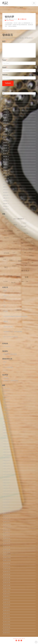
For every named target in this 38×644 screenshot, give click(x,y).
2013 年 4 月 (6, 577)
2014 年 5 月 (6, 541)
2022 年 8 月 (6, 413)
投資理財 (5, 142)
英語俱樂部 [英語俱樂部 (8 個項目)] (6, 281)
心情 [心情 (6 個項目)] (28, 262)
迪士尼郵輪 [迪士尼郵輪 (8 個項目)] (21, 281)
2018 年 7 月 (6, 463)
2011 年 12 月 (6, 619)
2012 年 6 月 (6, 605)
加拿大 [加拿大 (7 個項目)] (30, 252)
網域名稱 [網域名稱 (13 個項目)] (10, 276)
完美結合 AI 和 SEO (8, 326)
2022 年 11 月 (6, 405)
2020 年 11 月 (6, 430)
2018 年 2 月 (6, 469)
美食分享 (5, 190)
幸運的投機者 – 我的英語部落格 (10, 354)
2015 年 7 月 (6, 510)
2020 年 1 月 (6, 455)
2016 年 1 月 (6, 497)
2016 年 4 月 (6, 494)
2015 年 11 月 (6, 502)
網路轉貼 (5, 187)
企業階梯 (5, 115)
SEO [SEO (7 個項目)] (28, 245)
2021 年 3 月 (6, 422)
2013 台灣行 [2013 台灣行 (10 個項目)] (24, 226)
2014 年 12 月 (6, 522)
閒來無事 (5, 204)
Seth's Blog (5, 370)
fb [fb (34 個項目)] (22, 243)
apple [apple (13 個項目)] (18, 230)
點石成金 (6, 311)
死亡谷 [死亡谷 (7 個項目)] (21, 265)
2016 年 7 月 (6, 491)
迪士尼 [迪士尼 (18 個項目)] (13, 283)
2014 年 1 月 (6, 552)
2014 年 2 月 (6, 549)
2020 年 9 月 (6, 435)
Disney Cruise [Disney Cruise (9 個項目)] (17, 237)
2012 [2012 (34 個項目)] (6, 219)
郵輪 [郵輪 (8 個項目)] (27, 281)
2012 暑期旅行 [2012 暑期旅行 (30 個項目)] (19, 219)
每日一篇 (5, 159)
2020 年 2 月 (6, 452)
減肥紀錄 (5, 165)
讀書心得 (5, 198)
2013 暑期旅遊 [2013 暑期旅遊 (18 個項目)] (8, 231)
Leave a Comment (9, 20)
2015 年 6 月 (6, 513)
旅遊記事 (5, 148)
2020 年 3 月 (6, 449)
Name (5, 60)
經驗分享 (5, 184)
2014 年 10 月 (6, 527)
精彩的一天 (6, 296)
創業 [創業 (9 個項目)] (25, 253)
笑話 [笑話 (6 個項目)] (4, 275)
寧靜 (5, 306)
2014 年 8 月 (6, 533)
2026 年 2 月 (6, 388)
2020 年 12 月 (6, 427)
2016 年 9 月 (6, 485)
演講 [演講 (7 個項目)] (26, 265)
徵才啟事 (5, 137)
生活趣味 (24, 19)
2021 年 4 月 (6, 419)
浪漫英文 (5, 162)
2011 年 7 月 (6, 633)
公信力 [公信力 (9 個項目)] (14, 253)
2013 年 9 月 (6, 563)
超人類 (5, 291)
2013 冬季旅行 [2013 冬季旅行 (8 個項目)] (24, 223)
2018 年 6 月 (6, 466)
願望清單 (5, 206)
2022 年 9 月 (6, 410)
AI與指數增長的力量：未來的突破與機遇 (13, 332)
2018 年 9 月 (6, 460)
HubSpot (5, 362)
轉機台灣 (6, 321)
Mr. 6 (4, 365)
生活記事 (20, 19)
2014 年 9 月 (6, 530)
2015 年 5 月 (6, 516)
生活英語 (5, 170)
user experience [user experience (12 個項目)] (15, 249)
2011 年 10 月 (6, 624)
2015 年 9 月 (6, 505)
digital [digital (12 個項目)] (26, 233)
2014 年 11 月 (6, 524)
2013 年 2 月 (6, 583)
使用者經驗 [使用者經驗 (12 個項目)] (6, 253)
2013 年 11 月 (6, 558)
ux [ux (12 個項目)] (24, 249)
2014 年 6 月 (6, 538)
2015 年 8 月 (6, 508)
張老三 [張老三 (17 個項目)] (11, 260)
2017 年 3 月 (6, 472)
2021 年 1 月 (6, 424)
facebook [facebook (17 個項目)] (28, 238)
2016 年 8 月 (6, 488)
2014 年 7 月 (6, 535)
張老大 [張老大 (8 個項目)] (29, 259)
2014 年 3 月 (6, 547)
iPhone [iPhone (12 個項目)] (30, 242)
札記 (5, 3)
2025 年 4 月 (6, 394)
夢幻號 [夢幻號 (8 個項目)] (5, 259)
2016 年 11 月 (6, 483)
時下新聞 (5, 151)
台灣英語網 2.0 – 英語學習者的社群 (11, 381)
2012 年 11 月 (6, 591)
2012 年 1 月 (6, 616)
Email (5, 67)
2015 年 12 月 (6, 499)
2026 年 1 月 (6, 391)
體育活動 (5, 209)
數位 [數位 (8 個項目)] (33, 262)
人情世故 (5, 112)
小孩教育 (5, 131)
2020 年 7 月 (6, 441)
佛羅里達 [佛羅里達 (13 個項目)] (31, 249)
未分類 (5, 154)
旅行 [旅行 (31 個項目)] (6, 267)
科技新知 (5, 179)
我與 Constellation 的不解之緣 (10, 337)
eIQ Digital (5, 101)
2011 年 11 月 (6, 622)
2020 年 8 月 (6, 438)
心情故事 (5, 140)
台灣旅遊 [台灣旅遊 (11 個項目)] (31, 256)
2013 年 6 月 (6, 572)
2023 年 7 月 (6, 402)
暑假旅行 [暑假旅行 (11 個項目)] (15, 266)
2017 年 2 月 (6, 474)
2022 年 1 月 (6, 416)
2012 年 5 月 (6, 608)
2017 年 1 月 (6, 477)
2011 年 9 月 (6, 627)
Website (5, 75)
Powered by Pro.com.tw (19, 639)
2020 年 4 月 (6, 447)
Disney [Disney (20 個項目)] (7, 238)
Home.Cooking (6, 106)
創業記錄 (5, 120)
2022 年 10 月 (6, 408)
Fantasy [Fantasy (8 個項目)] (15, 241)
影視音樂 (5, 134)
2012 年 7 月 (6, 602)
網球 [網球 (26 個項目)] (18, 277)
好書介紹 (5, 129)
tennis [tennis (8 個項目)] (5, 248)
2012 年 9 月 (6, 597)
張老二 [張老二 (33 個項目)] (21, 261)
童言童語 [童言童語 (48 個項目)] (25, 271)
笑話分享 (5, 181)
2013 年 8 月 (6, 566)
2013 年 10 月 (6, 560)
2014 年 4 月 (6, 544)
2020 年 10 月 (6, 433)
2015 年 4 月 (6, 519)
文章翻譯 (5, 145)
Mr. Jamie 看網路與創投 (8, 367)
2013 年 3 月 (6, 580)
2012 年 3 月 (6, 613)
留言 (4, 41)
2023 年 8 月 (6, 399)
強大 (5, 301)
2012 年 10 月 (6, 594)
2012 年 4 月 (6, 610)
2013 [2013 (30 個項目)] (15, 225)
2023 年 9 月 (6, 397)
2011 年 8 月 (6, 630)
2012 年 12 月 (6, 588)
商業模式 (5, 126)
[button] (34, 3)
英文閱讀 (5, 192)
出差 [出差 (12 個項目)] (20, 253)
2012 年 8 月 (6, 599)
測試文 (5, 167)
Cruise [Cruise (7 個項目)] (25, 230)
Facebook (5, 104)
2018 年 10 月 (6, 458)
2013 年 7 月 (6, 569)
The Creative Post (7, 346)
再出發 (5, 117)
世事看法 (5, 109)
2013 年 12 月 (6, 555)
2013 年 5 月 (6, 574)
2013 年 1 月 (6, 585)
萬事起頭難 (6, 195)
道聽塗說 (5, 201)
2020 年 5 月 (6, 444)
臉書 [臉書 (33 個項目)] (27, 277)
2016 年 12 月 (6, 480)
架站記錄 (5, 156)
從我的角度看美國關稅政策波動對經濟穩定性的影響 (15, 316)
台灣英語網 (6, 123)
